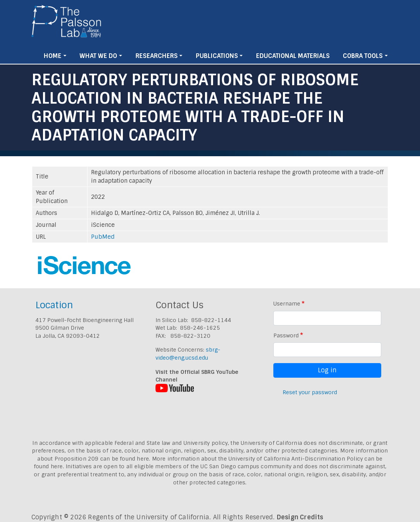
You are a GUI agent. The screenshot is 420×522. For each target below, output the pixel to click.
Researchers (157, 56)
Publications (217, 56)
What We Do (98, 56)
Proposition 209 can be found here (102, 459)
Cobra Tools (363, 56)
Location (54, 305)
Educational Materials (293, 56)
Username (287, 304)
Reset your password (310, 392)
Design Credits (300, 517)
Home (53, 56)
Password (286, 335)
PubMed (103, 237)
